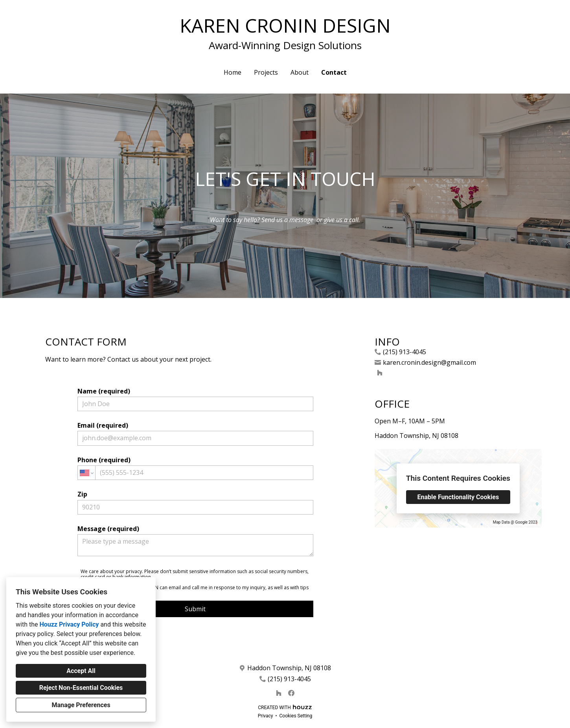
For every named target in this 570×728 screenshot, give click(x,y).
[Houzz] (380, 373)
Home (233, 72)
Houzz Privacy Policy (69, 624)
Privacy (266, 716)
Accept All (81, 671)
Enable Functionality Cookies (458, 497)
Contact (334, 72)
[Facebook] (291, 693)
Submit (195, 609)
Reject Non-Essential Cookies (81, 688)
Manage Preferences (81, 705)
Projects (266, 72)
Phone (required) (195, 468)
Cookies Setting (296, 716)
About (300, 72)
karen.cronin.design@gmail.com (429, 363)
